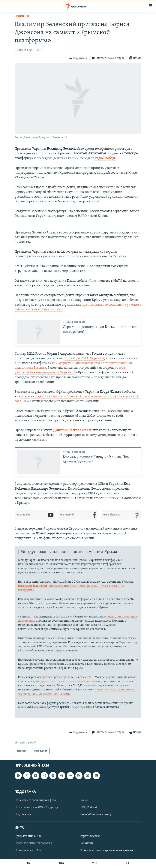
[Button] (78, 58)
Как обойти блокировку (96, 815)
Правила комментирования (33, 843)
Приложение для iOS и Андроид (36, 807)
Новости (22, 16)
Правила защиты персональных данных (106, 850)
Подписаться (23, 815)
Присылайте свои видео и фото (35, 800)
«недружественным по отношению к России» (66, 681)
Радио (84, 800)
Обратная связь (90, 836)
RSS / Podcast (88, 807)
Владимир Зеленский (33, 586)
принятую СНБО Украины (84, 358)
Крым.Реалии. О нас (28, 836)
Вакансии (86, 843)
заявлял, (73, 430)
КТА (61, 863)
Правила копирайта (28, 850)
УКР (95, 863)
